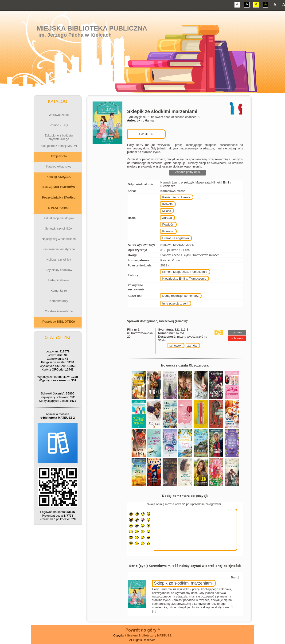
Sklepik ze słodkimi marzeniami (183, 583)
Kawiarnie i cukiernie (176, 197)
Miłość (167, 211)
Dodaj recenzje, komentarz (181, 296)
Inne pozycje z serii (175, 303)
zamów (192, 345)
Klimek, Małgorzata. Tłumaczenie (185, 272)
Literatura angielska (176, 238)
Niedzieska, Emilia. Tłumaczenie (184, 279)
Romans (168, 231)
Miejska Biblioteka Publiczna (92, 28)
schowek (175, 345)
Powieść (168, 224)
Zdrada (167, 218)
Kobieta (168, 204)
